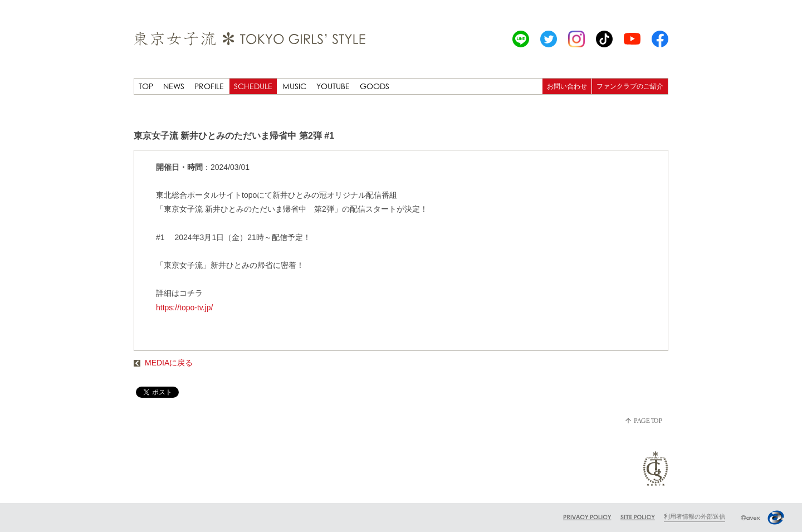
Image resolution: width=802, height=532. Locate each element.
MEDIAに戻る (163, 363)
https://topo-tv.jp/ (184, 308)
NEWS (174, 86)
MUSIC (294, 86)
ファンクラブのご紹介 (630, 86)
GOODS (375, 86)
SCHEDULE (253, 86)
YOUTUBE (333, 86)
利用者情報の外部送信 (695, 516)
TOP (146, 86)
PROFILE (209, 86)
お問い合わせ (567, 86)
